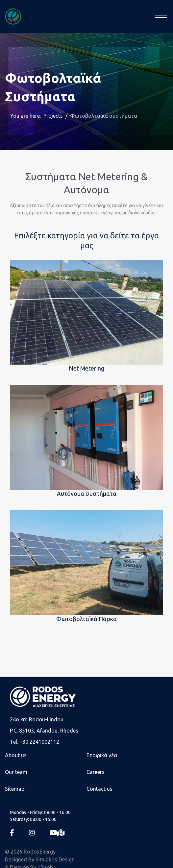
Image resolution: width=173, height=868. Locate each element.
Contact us (99, 789)
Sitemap (15, 789)
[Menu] (159, 16)
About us (16, 755)
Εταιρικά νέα (102, 755)
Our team (16, 772)
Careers (96, 772)
